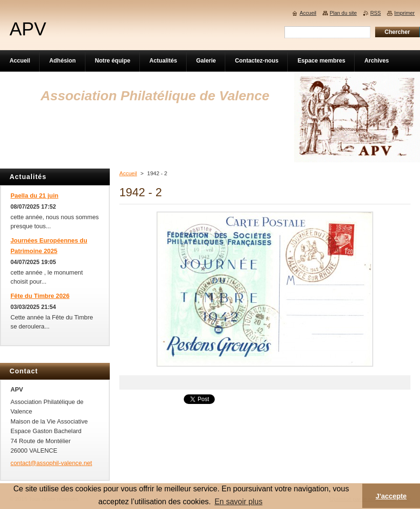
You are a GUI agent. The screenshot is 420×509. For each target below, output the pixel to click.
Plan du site (343, 13)
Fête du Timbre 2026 (40, 296)
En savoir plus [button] (238, 502)
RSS (376, 13)
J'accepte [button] (391, 496)
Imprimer (404, 13)
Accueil (128, 173)
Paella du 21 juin (34, 196)
